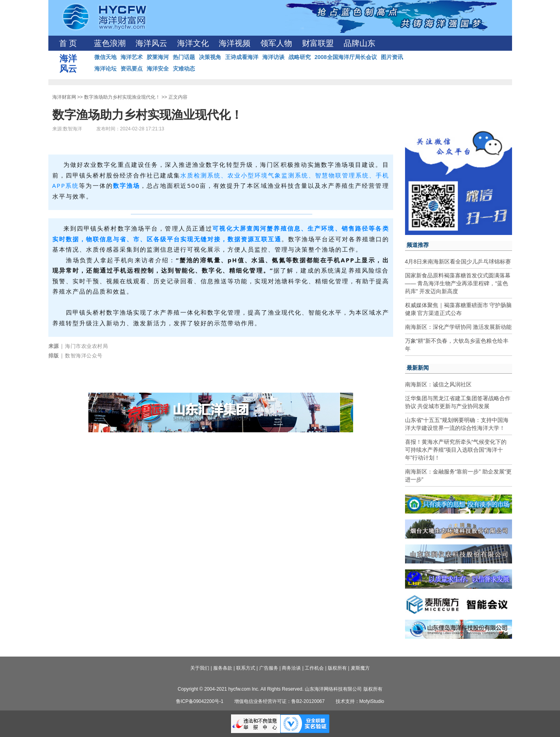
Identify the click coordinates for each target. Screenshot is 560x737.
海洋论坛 (105, 69)
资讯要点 (132, 69)
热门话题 (184, 57)
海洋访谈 (273, 57)
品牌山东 (359, 43)
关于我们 (200, 668)
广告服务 (269, 668)
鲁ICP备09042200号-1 (200, 701)
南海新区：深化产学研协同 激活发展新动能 (459, 327)
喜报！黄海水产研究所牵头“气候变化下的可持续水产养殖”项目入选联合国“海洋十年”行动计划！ (456, 450)
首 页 (68, 43)
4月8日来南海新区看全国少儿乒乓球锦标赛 (458, 262)
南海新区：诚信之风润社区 (438, 384)
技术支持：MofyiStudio (360, 701)
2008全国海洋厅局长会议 (346, 57)
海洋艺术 (132, 57)
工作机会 (314, 668)
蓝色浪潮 (110, 43)
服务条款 (223, 668)
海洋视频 (235, 43)
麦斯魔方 (360, 668)
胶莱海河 (158, 57)
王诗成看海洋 (242, 57)
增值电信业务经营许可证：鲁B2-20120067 (279, 701)
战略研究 (300, 57)
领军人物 (276, 43)
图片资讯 (392, 57)
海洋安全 (158, 69)
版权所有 (337, 668)
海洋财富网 (64, 97)
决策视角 (210, 57)
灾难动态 (184, 69)
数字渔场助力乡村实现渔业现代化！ (122, 97)
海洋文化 (193, 43)
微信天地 (105, 57)
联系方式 (246, 668)
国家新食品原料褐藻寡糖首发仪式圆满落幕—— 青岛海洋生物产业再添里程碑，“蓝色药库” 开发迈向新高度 (458, 283)
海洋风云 (151, 43)
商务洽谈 (291, 668)
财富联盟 (318, 43)
